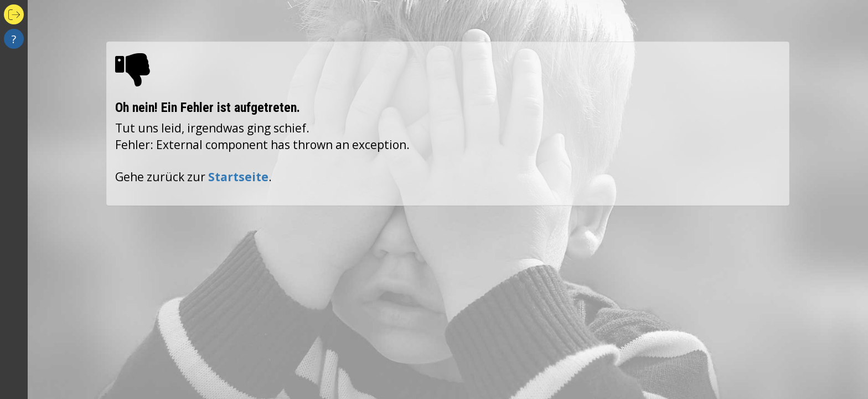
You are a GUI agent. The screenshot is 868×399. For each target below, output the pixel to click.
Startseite (238, 177)
